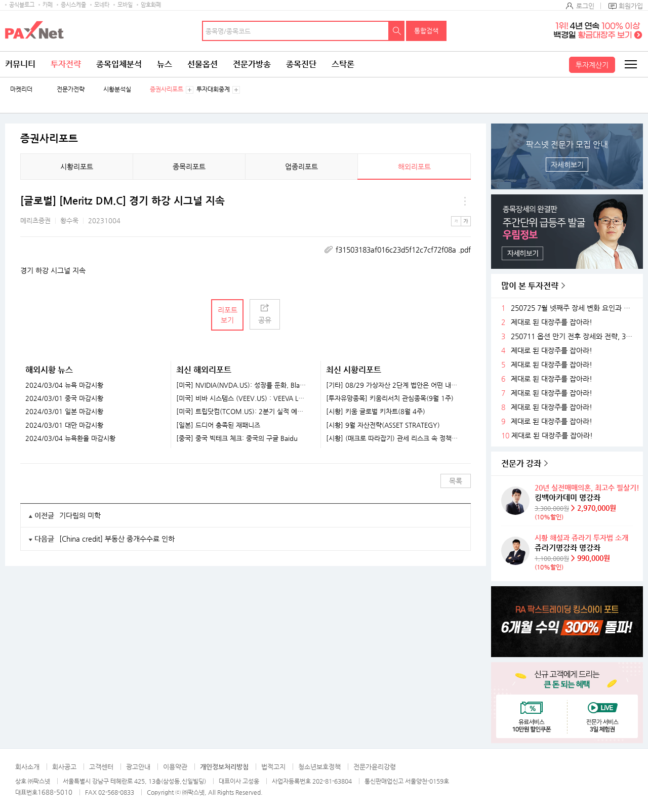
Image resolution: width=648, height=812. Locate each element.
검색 (397, 31)
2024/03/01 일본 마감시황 (64, 412)
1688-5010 (55, 792)
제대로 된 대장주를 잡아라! (552, 322)
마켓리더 (21, 89)
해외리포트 (414, 167)
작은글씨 (456, 221)
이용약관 (175, 767)
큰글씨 (466, 221)
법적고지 (273, 767)
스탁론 (343, 64)
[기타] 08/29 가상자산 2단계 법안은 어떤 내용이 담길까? (392, 385)
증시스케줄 (73, 5)
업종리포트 (301, 167)
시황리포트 (77, 167)
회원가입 (631, 6)
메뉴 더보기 (465, 201)
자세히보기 (567, 165)
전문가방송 (252, 64)
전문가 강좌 (521, 463)
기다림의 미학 (80, 515)
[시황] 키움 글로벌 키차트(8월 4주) (376, 412)
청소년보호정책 (319, 767)
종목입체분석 (119, 64)
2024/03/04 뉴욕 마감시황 (64, 385)
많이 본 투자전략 (530, 286)
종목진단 (301, 64)
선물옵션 (202, 64)
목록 (456, 481)
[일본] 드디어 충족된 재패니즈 (218, 425)
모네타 (102, 5)
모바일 (125, 5)
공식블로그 (22, 5)
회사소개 (27, 767)
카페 (48, 5)
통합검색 (426, 31)
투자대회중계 (213, 89)
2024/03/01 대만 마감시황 (64, 425)
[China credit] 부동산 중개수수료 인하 (117, 539)
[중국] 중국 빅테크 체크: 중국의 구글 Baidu (237, 438)
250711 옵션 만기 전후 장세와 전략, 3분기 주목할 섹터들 (573, 336)
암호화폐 (151, 5)
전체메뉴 (630, 64)
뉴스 (165, 64)
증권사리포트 (167, 89)
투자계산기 (592, 65)
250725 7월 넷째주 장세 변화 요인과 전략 (573, 308)
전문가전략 (71, 89)
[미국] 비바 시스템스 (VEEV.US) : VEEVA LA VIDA (242, 398)
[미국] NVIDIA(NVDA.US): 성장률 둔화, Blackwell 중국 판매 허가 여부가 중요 (242, 385)
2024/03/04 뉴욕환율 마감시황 (70, 438)
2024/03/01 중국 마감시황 (64, 398)
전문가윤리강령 (375, 767)
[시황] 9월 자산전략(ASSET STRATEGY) (383, 425)
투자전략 (66, 64)
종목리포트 (189, 167)
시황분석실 (117, 89)
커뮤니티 (20, 64)
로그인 (585, 6)
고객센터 (101, 767)
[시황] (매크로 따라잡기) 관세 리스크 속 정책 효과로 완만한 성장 (392, 438)
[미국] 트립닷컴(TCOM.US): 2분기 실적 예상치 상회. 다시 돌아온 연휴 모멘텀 (242, 412)
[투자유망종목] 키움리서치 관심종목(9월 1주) (390, 398)
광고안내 (138, 767)
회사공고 (64, 767)
